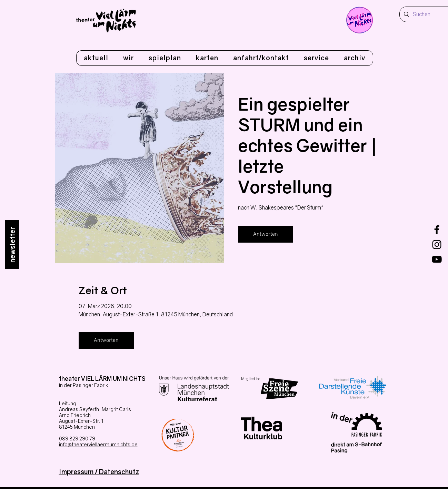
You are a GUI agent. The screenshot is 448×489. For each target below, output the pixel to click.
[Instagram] (437, 244)
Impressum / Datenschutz (99, 472)
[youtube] (437, 259)
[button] (128, 58)
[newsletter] (12, 245)
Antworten (266, 234)
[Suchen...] (428, 14)
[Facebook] (437, 230)
